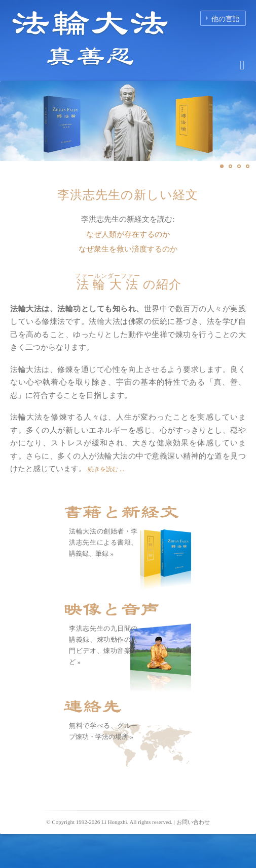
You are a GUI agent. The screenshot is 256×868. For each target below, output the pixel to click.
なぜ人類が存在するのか (128, 234)
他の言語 (226, 19)
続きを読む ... (105, 469)
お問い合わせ (193, 822)
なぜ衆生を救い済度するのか (128, 249)
